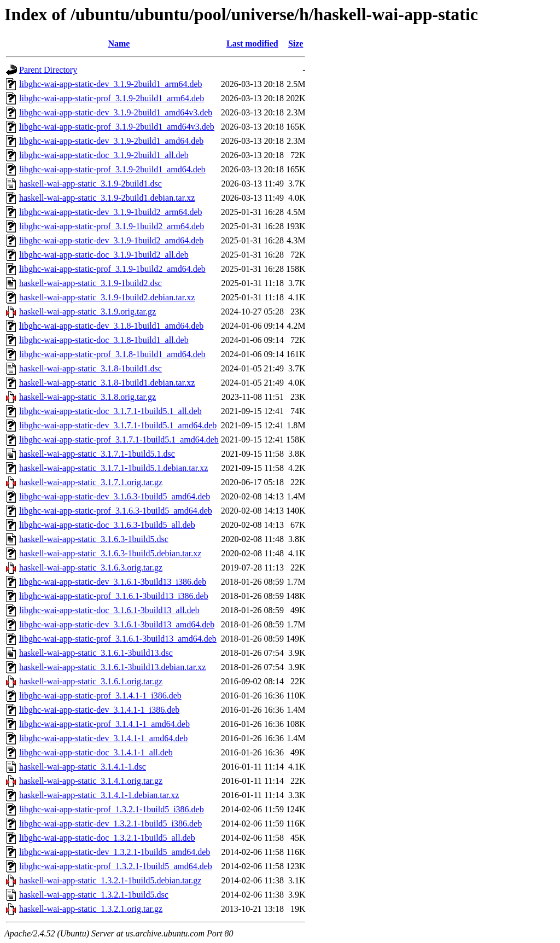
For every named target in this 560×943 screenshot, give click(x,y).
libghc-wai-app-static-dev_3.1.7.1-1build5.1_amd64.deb (118, 425)
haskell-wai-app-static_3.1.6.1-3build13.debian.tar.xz (112, 667)
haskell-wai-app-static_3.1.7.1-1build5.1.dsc (97, 454)
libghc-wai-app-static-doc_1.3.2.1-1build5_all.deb (107, 838)
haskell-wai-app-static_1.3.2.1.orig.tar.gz (91, 909)
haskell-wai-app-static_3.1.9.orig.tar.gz (87, 312)
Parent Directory (48, 70)
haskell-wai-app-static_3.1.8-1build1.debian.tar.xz (107, 383)
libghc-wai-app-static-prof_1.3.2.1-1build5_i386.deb (112, 809)
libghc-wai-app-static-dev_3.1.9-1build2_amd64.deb (111, 240)
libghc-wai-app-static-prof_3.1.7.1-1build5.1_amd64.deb (119, 440)
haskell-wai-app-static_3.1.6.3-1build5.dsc (94, 539)
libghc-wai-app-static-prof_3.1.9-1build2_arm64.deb (112, 226)
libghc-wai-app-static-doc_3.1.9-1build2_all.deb (104, 255)
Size (296, 43)
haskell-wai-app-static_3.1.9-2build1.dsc (91, 184)
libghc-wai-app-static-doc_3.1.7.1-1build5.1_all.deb (110, 411)
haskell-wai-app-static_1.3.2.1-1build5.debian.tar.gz (110, 880)
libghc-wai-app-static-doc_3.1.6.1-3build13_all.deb (109, 610)
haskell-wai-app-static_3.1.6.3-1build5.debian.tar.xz (110, 553)
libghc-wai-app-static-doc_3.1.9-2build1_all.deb (104, 155)
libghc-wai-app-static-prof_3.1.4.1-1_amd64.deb (104, 724)
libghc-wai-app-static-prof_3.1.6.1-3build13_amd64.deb (118, 639)
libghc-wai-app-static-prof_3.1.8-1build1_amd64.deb (112, 354)
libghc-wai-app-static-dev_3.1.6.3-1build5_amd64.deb (115, 496)
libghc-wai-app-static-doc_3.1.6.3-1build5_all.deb (107, 525)
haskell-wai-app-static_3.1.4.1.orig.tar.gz (91, 781)
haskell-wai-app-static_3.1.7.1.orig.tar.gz (91, 482)
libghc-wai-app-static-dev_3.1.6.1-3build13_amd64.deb (117, 624)
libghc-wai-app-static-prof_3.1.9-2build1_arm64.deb (112, 98)
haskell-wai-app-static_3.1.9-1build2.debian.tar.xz (107, 297)
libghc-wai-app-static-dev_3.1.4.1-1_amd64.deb (103, 738)
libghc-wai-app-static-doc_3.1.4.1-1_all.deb (96, 752)
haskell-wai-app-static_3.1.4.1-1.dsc (83, 767)
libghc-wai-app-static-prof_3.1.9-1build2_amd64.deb (112, 269)
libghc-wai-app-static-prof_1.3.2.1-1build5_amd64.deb (116, 866)
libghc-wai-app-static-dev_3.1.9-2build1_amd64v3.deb (116, 112)
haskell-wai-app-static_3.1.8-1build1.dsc (91, 368)
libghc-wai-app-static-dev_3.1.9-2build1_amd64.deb (111, 141)
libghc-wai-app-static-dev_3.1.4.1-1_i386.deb (99, 710)
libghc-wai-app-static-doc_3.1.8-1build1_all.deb (104, 340)
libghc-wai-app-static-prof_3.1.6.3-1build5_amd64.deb (116, 511)
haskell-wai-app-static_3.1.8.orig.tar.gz (87, 397)
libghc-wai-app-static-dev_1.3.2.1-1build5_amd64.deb (115, 852)
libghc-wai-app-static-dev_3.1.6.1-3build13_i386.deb (113, 582)
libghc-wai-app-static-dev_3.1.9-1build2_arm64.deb (111, 212)
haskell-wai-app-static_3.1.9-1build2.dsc (91, 283)
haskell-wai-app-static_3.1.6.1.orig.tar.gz (91, 681)
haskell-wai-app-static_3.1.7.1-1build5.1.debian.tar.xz (113, 468)
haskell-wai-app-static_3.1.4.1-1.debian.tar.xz (99, 795)
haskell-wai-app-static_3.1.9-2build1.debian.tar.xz (107, 198)
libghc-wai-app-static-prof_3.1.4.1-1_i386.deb (100, 695)
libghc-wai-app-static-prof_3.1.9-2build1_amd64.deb (112, 169)
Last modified (252, 43)
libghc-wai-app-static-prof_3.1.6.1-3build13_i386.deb (114, 596)
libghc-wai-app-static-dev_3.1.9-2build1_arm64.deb (111, 84)
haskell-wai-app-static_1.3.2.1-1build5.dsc (94, 895)
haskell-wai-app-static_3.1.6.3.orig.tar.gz (91, 567)
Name (119, 43)
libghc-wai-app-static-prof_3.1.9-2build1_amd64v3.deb (117, 127)
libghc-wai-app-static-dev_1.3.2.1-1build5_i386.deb (110, 823)
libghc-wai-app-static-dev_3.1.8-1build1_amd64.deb (111, 326)
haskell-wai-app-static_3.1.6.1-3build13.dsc (96, 653)
